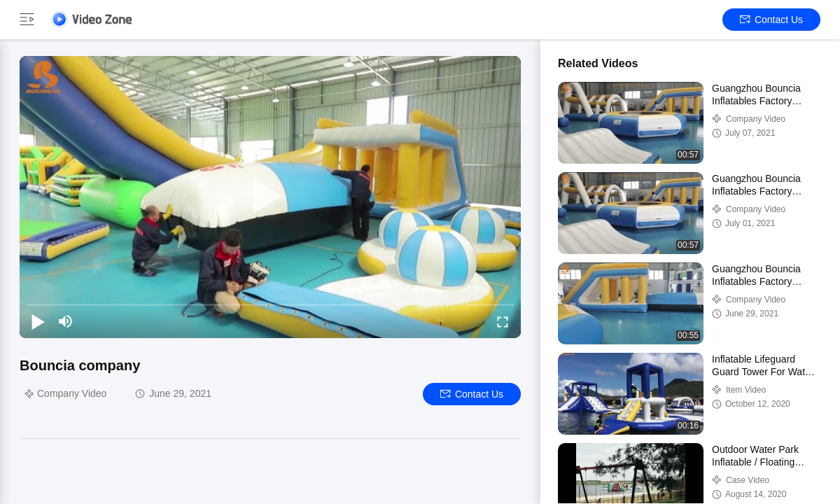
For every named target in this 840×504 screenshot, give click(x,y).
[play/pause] (38, 321)
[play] (270, 197)
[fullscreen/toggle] (503, 321)
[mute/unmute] (66, 321)
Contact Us (771, 20)
